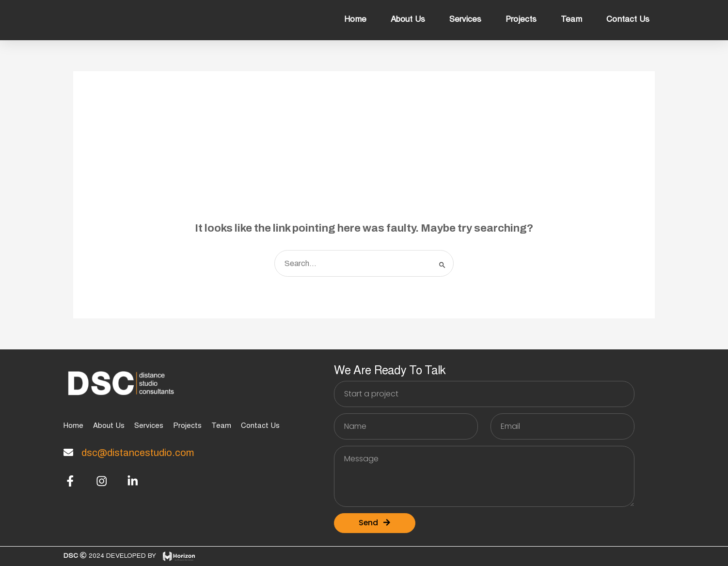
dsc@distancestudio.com (138, 453)
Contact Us (628, 20)
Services (465, 20)
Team (571, 20)
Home (355, 20)
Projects (521, 20)
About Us (408, 20)
